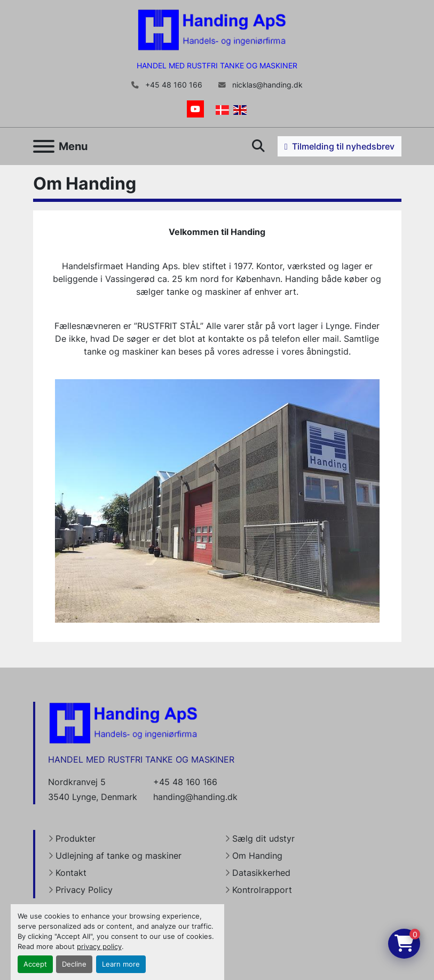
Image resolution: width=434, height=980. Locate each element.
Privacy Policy (84, 890)
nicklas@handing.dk (266, 85)
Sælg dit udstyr (263, 838)
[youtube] (195, 109)
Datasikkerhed (261, 873)
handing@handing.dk (195, 797)
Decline (74, 964)
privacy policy (99, 947)
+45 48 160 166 (173, 85)
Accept (35, 964)
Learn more (121, 964)
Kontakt (71, 873)
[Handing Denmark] (123, 722)
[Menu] (44, 146)
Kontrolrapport (262, 890)
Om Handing (257, 856)
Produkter (76, 838)
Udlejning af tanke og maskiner (119, 856)
